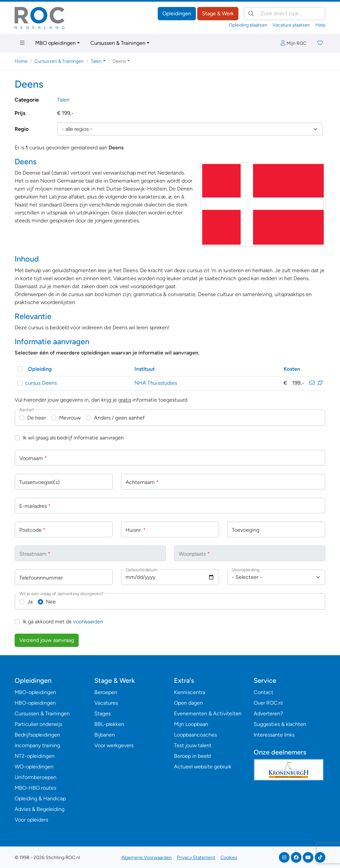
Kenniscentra (190, 692)
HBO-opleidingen (35, 703)
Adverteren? (268, 713)
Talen (63, 100)
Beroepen (106, 692)
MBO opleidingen (55, 43)
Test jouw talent (193, 745)
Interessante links (274, 735)
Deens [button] (119, 61)
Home (21, 61)
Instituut (145, 369)
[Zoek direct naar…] (285, 14)
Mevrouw (70, 418)
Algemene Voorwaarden (147, 858)
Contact (263, 692)
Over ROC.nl (268, 703)
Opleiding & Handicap (40, 798)
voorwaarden (88, 622)
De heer (37, 418)
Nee (51, 602)
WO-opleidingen (34, 767)
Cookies (229, 858)
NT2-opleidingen (35, 756)
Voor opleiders (31, 820)
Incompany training (37, 745)
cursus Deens (41, 383)
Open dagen (188, 703)
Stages (102, 713)
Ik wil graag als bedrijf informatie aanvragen (73, 438)
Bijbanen (105, 735)
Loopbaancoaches (195, 735)
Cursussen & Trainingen (118, 43)
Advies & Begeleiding (40, 809)
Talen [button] (96, 61)
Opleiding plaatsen (248, 25)
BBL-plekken (109, 724)
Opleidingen (177, 13)
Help (320, 25)
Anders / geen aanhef (119, 418)
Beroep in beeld (192, 756)
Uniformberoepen (36, 777)
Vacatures (106, 703)
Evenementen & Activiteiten (208, 713)
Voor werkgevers (114, 745)
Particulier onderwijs (38, 724)
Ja (30, 602)
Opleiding (40, 369)
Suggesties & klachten (280, 724)
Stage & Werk (218, 13)
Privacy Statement (196, 858)
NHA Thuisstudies (156, 383)
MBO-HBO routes (35, 788)
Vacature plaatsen (291, 25)
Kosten (292, 369)
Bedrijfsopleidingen (37, 735)
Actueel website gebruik (203, 767)
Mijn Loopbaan (191, 724)
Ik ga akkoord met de (63, 622)
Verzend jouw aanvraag (47, 640)
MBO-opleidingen (35, 692)
